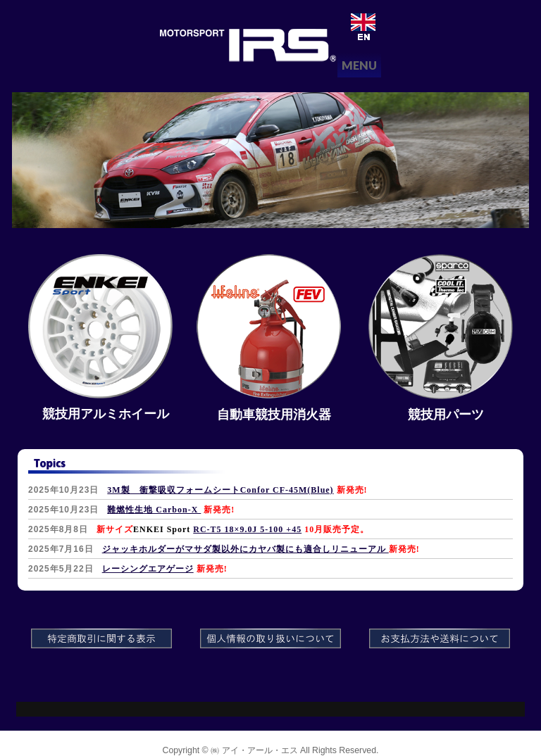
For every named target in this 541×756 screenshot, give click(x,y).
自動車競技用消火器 (274, 415)
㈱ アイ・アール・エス (254, 750)
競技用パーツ (446, 415)
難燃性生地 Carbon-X (154, 510)
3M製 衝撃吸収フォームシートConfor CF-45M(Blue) (220, 490)
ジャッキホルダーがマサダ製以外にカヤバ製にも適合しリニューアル (245, 549)
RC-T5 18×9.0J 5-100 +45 (247, 529)
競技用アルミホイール (106, 414)
